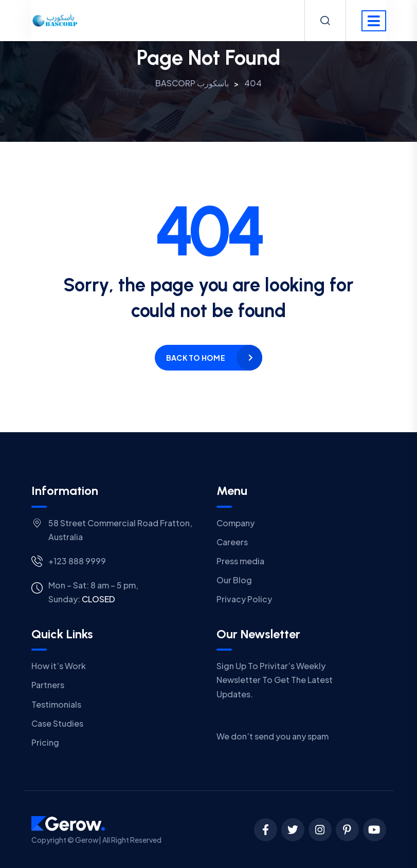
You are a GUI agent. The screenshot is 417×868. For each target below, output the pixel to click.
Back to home (196, 358)
